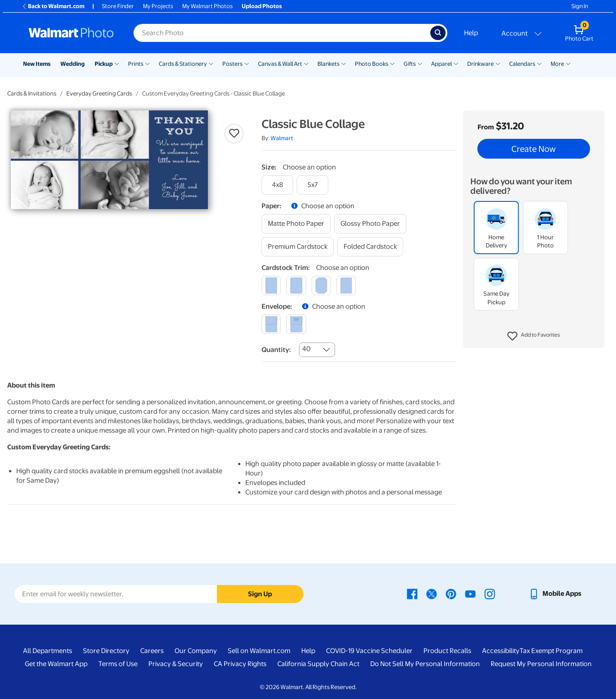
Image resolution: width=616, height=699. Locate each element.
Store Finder (118, 6)
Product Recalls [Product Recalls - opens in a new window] (447, 651)
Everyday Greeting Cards (99, 94)
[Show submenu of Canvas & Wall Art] (306, 63)
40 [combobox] (306, 349)
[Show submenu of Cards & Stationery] (211, 63)
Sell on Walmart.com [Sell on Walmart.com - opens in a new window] (259, 651)
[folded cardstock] (370, 247)
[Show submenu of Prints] (147, 63)
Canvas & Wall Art (280, 64)
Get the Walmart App (56, 664)
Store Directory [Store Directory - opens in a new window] (106, 651)
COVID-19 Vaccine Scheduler (369, 651)
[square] (271, 286)
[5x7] (313, 185)
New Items (37, 64)
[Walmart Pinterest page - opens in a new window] (451, 594)
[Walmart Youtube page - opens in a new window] (470, 594)
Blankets (329, 64)
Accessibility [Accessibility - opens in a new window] (501, 651)
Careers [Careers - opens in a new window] (152, 651)
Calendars (522, 64)
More (557, 64)
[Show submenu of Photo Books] (392, 63)
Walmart (282, 138)
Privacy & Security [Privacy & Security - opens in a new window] (176, 664)
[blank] (271, 324)
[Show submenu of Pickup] (117, 63)
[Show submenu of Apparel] (456, 63)
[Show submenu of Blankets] (344, 63)
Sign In (580, 6)
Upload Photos (262, 6)
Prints (136, 64)
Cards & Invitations (32, 94)
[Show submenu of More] (568, 63)
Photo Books (372, 64)
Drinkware (480, 64)
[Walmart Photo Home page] (71, 33)
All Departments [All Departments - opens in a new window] (48, 651)
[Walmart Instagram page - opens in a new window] (490, 594)
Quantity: (276, 350)
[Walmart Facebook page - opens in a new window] (412, 594)
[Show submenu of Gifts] (420, 63)
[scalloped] (346, 286)
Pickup (104, 64)
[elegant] (321, 286)
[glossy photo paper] (370, 224)
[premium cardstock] (298, 247)
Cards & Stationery (183, 64)
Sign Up (260, 594)
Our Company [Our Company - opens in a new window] (196, 651)
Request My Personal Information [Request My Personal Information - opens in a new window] (541, 664)
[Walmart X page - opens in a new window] (432, 594)
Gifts (410, 64)
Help (471, 33)
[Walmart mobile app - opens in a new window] (555, 594)
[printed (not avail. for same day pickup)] (296, 324)
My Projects (158, 6)
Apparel (441, 64)
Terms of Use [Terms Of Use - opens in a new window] (118, 664)
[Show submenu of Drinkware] (498, 63)
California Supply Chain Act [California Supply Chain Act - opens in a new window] (318, 664)
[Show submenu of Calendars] (539, 63)
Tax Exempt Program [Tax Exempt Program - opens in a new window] (551, 651)
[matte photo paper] (296, 224)
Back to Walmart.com (53, 6)
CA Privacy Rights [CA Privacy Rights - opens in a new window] (240, 664)
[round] (296, 286)
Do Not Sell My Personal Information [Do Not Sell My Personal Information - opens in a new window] (425, 664)
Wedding (73, 64)
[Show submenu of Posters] (247, 63)
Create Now (533, 149)
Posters (232, 64)
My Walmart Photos (207, 6)
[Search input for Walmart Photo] (282, 33)
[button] (534, 336)
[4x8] (277, 185)
